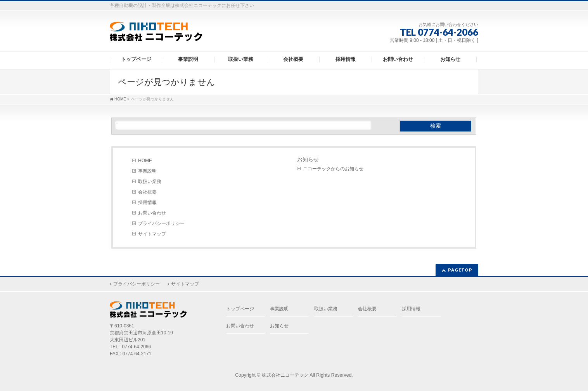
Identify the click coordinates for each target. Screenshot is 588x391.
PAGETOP (460, 270)
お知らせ (308, 159)
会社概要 (147, 192)
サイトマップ (152, 234)
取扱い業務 (150, 182)
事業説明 (147, 171)
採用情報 (147, 202)
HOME (145, 161)
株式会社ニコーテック (285, 375)
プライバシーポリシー (161, 223)
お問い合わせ (152, 213)
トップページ (240, 309)
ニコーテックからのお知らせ (333, 169)
